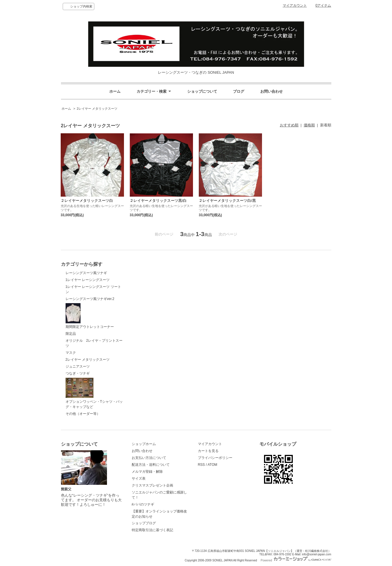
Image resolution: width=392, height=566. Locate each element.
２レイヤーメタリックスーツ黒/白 (158, 201)
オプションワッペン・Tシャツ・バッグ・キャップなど (94, 393)
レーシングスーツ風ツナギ (88, 273)
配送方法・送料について (151, 465)
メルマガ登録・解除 (147, 472)
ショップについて (202, 91)
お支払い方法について (149, 458)
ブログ (239, 91)
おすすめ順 (289, 125)
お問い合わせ (271, 91)
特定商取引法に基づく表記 (152, 530)
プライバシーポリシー (215, 458)
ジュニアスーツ (78, 366)
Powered (296, 560)
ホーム (115, 91)
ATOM (213, 465)
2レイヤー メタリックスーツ (97, 109)
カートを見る (208, 451)
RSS (201, 465)
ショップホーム (144, 444)
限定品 (71, 334)
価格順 (309, 125)
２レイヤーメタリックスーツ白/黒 (227, 201)
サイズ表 (139, 478)
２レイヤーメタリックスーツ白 (87, 201)
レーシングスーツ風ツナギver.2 (90, 299)
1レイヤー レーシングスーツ (89, 280)
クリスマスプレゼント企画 (152, 485)
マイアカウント (295, 5)
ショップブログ (144, 523)
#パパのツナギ (143, 504)
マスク (71, 353)
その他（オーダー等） (83, 414)
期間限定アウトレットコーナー (90, 316)
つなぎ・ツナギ (78, 373)
